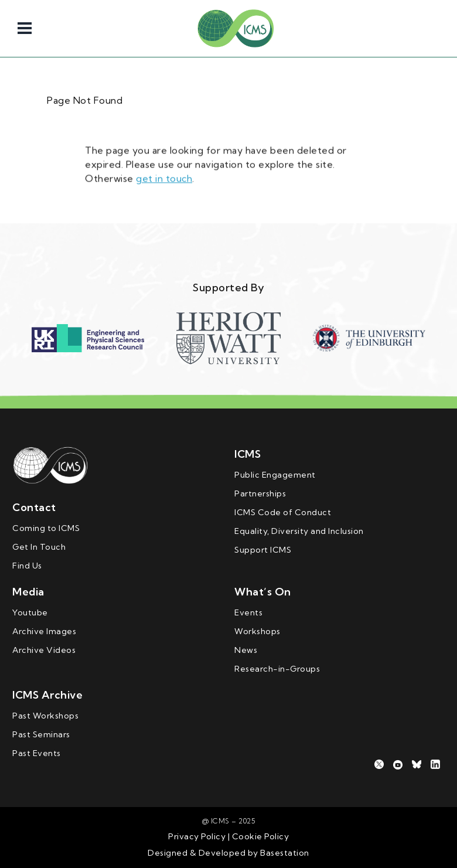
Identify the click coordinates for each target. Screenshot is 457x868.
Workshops (258, 631)
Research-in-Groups (277, 669)
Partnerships (260, 493)
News (246, 650)
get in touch (164, 176)
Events (248, 612)
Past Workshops (45, 716)
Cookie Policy (259, 836)
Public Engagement (275, 475)
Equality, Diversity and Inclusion (299, 531)
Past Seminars (41, 734)
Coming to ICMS (46, 528)
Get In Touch (39, 547)
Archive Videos (44, 650)
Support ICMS (263, 550)
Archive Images (44, 631)
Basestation (285, 853)
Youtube (30, 612)
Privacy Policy (197, 836)
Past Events (37, 753)
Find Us (27, 566)
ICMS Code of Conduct (283, 512)
